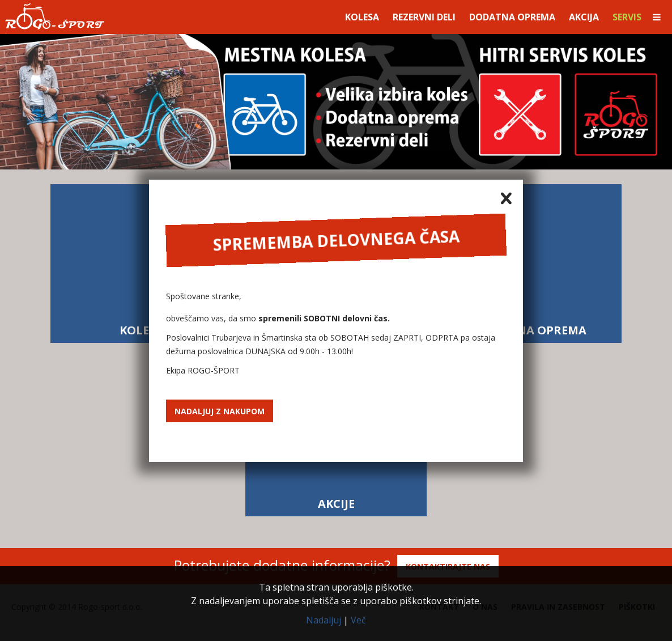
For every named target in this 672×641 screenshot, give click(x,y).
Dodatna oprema (512, 17)
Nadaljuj (324, 620)
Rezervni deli (424, 17)
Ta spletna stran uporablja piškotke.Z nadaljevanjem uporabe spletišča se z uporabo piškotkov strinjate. (336, 594)
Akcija (584, 17)
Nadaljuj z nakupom (220, 411)
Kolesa (362, 17)
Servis (627, 17)
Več (358, 620)
